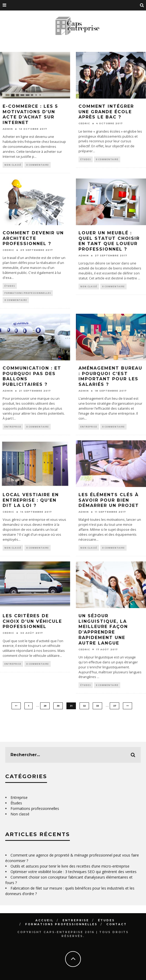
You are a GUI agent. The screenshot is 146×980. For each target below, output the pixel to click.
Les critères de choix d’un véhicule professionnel (32, 621)
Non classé (13, 165)
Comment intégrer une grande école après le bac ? (106, 112)
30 (58, 706)
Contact (117, 924)
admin (8, 129)
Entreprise (13, 427)
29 (45, 706)
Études (86, 159)
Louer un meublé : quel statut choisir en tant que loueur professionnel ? (109, 241)
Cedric (84, 123)
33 (97, 706)
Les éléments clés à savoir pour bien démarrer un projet (109, 500)
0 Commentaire (38, 165)
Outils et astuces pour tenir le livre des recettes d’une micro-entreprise (70, 866)
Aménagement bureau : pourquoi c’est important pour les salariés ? (110, 376)
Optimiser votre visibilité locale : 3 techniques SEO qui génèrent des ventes (74, 872)
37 (114, 706)
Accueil (45, 920)
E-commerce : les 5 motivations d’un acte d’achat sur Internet (30, 114)
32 (84, 706)
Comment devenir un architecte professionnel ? (33, 238)
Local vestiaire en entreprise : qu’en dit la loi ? (31, 500)
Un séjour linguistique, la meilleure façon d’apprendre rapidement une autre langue (103, 629)
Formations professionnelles (28, 293)
